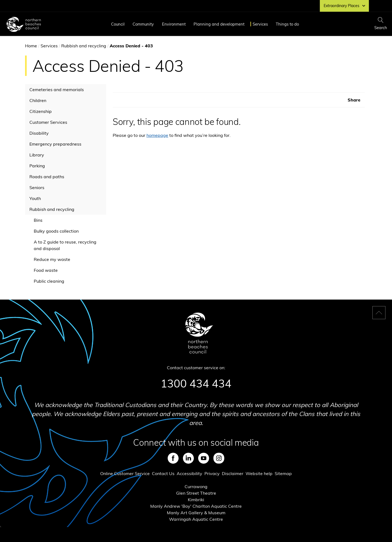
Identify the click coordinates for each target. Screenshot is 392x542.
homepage (157, 135)
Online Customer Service (125, 473)
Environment (174, 24)
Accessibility (189, 473)
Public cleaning (49, 281)
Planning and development (219, 24)
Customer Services (48, 122)
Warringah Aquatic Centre (196, 519)
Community (143, 24)
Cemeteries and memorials (57, 90)
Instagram (219, 458)
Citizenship (41, 111)
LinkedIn (188, 458)
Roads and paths (47, 177)
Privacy (212, 473)
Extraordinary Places (344, 6)
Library (37, 155)
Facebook (173, 458)
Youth (35, 198)
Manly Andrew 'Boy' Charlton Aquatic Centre (196, 506)
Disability (39, 133)
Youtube (204, 458)
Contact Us (163, 473)
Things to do (287, 24)
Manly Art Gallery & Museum (196, 513)
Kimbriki (196, 500)
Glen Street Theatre (196, 493)
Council (118, 24)
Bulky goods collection (56, 231)
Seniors (37, 187)
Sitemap (283, 473)
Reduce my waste (52, 259)
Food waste (46, 270)
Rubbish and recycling (84, 46)
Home (31, 46)
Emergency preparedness (55, 144)
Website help (259, 473)
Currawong (196, 486)
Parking (37, 166)
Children (38, 100)
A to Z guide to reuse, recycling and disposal (65, 245)
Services (260, 24)
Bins (38, 220)
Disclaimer (233, 473)
